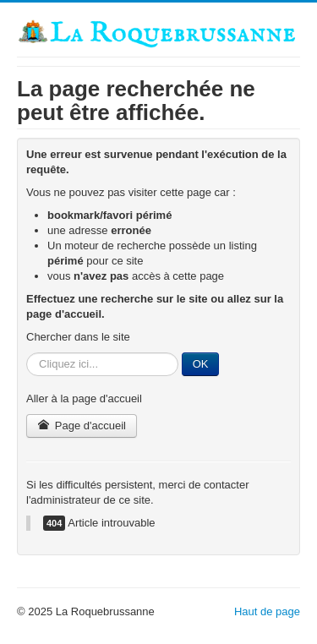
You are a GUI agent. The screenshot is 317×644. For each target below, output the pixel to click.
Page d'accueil (82, 426)
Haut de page (267, 611)
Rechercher (27, 353)
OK (201, 364)
